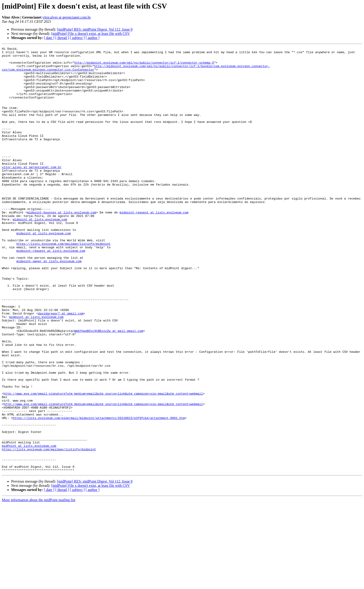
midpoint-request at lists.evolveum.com (154, 246)
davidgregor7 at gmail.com (61, 367)
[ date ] (49, 38)
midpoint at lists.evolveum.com (40, 254)
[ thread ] (62, 38)
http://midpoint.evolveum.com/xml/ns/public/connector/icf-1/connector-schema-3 (144, 66)
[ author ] (93, 38)
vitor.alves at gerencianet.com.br (67, 17)
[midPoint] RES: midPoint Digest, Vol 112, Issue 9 (95, 29)
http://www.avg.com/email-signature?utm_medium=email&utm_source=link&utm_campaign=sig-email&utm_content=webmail (103, 463)
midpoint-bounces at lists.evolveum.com (62, 246)
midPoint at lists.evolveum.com (29, 526)
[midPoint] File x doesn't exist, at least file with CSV (90, 34)
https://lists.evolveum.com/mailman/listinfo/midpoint (63, 283)
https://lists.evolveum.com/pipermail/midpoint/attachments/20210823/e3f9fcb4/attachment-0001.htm (99, 492)
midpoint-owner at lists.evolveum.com (49, 304)
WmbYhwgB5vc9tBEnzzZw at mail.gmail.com (109, 388)
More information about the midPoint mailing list (39, 585)
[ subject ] (77, 38)
